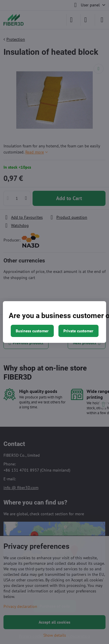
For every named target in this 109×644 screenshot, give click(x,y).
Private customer (78, 331)
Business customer (32, 331)
